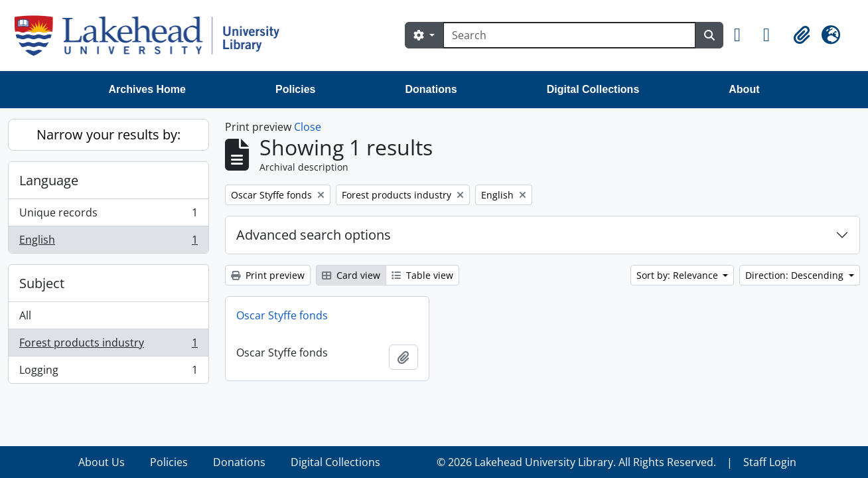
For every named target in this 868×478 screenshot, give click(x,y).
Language (49, 180)
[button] (743, 35)
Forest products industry (108, 346)
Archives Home (148, 89)
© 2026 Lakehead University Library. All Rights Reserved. (576, 462)
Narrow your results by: (109, 134)
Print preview (268, 275)
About (744, 89)
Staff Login (770, 462)
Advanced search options (314, 235)
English (108, 242)
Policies (295, 89)
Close (308, 127)
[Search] (569, 35)
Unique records (108, 215)
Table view (422, 275)
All (25, 315)
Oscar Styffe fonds (282, 315)
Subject (42, 283)
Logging (108, 372)
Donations (431, 89)
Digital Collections (593, 89)
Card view (351, 275)
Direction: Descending (796, 275)
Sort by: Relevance (679, 275)
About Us (102, 462)
